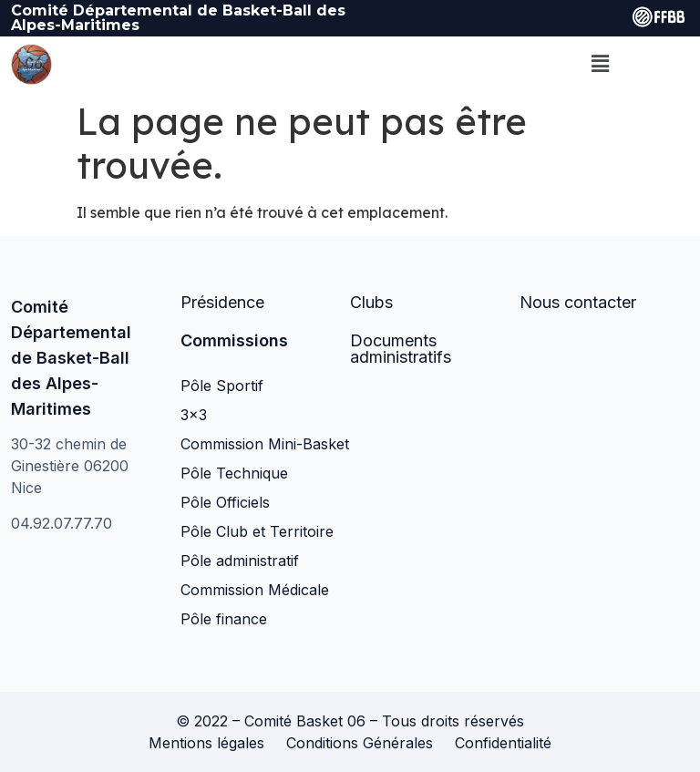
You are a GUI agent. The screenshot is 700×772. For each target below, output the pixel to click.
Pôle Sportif (222, 386)
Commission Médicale (255, 590)
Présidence (222, 302)
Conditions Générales (360, 743)
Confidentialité (503, 743)
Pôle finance (224, 619)
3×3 (194, 415)
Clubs (371, 302)
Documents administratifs (401, 349)
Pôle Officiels (225, 502)
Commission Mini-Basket (265, 444)
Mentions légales (206, 743)
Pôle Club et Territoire (257, 531)
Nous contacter (578, 302)
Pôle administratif (240, 561)
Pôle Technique (234, 473)
